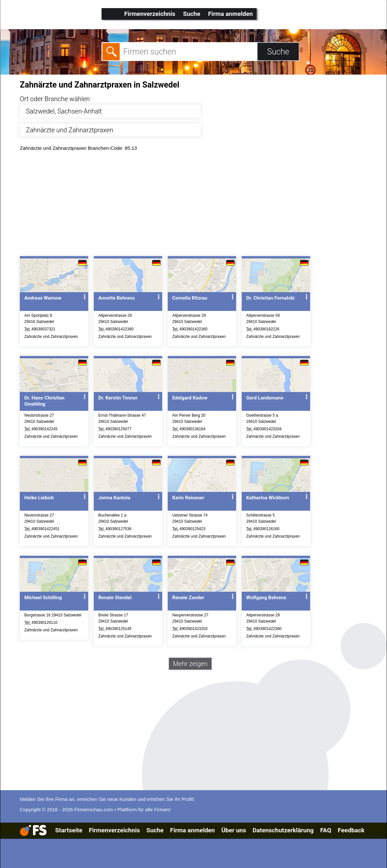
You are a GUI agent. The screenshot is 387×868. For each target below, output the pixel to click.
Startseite (69, 830)
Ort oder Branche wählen (55, 99)
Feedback (351, 830)
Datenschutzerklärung (283, 830)
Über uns (234, 830)
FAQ (326, 830)
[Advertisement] (199, 205)
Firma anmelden (230, 14)
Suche (192, 14)
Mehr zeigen (190, 664)
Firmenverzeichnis (150, 14)
